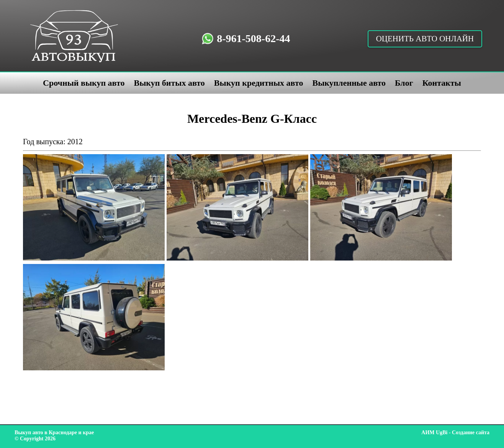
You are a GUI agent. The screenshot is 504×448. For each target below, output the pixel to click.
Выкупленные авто (349, 83)
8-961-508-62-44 (253, 38)
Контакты (442, 83)
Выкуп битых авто (169, 83)
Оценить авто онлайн (425, 39)
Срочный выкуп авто (84, 83)
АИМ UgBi (434, 433)
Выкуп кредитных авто (259, 83)
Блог (404, 83)
